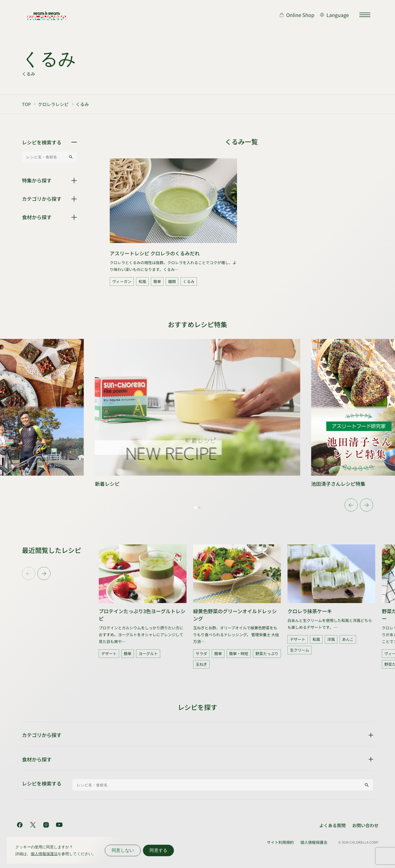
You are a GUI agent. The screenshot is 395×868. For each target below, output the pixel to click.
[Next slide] (366, 505)
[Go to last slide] (351, 505)
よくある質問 (332, 825)
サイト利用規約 (280, 842)
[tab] (195, 508)
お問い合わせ (365, 825)
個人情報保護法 (314, 842)
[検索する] (71, 157)
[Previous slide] (29, 573)
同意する (158, 850)
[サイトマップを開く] (365, 15)
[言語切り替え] (334, 15)
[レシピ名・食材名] (45, 157)
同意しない (123, 850)
